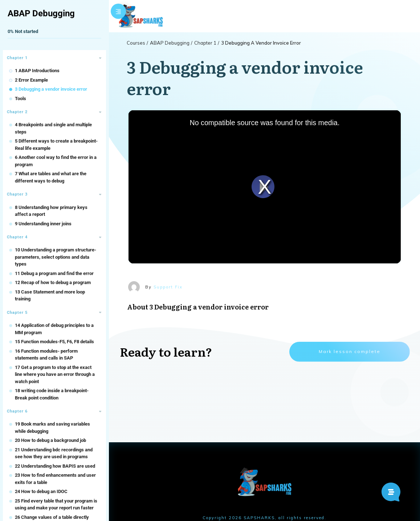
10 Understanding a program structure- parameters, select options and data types (56, 257)
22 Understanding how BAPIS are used (55, 466)
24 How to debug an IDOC (41, 491)
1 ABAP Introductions (37, 71)
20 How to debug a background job (50, 440)
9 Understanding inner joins (43, 224)
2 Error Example (31, 80)
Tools (21, 99)
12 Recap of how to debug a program (53, 282)
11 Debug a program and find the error (54, 273)
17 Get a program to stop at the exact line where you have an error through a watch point (55, 374)
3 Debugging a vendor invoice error (51, 89)
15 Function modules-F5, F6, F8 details (54, 342)
